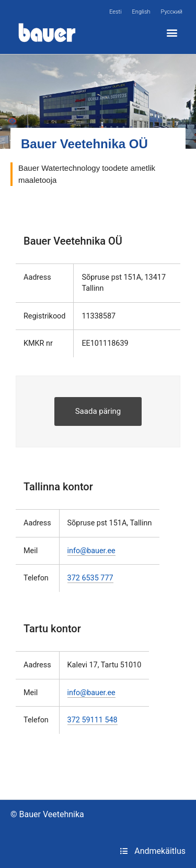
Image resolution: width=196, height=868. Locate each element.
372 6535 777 (90, 578)
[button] (172, 33)
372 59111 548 (93, 720)
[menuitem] (115, 12)
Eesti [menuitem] (115, 12)
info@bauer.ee (91, 551)
